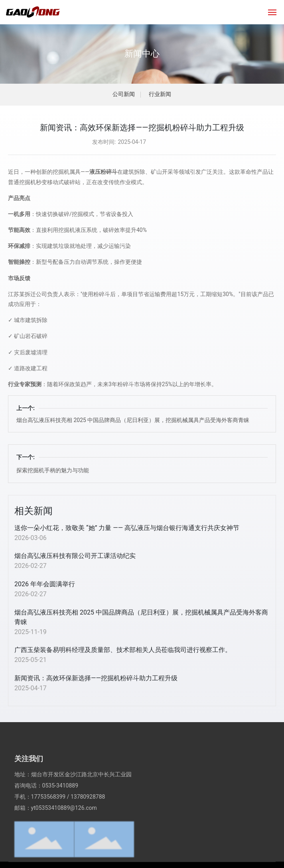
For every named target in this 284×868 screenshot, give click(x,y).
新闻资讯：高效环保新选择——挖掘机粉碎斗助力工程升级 (96, 678)
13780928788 (88, 826)
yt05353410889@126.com (64, 837)
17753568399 (48, 826)
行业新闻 (160, 94)
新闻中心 (142, 54)
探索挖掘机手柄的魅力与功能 (53, 470)
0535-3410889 (60, 815)
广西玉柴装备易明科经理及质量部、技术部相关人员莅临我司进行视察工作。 (123, 650)
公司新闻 (124, 94)
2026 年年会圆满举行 (45, 584)
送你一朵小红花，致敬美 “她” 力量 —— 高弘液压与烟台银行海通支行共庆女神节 (127, 528)
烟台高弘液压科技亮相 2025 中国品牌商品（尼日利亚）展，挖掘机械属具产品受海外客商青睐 (133, 420)
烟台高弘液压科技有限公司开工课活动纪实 (75, 556)
